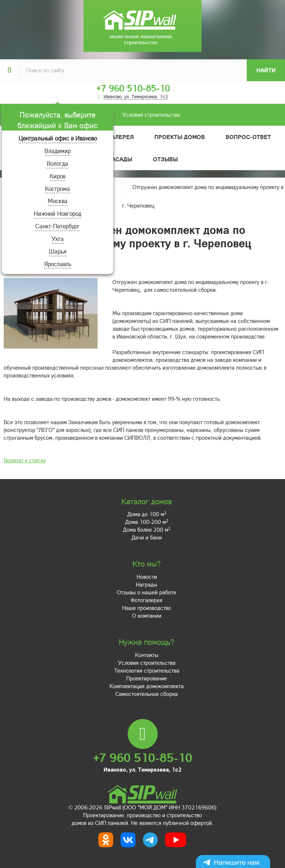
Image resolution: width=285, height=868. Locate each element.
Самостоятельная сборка (147, 694)
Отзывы (165, 159)
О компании (147, 615)
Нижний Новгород (58, 213)
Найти (266, 70)
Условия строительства (99, 115)
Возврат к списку (25, 460)
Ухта (58, 239)
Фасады (120, 159)
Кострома (58, 189)
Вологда (58, 163)
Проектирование (147, 678)
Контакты (147, 655)
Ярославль (58, 264)
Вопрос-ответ (248, 137)
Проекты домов (180, 137)
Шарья (58, 251)
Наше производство (147, 608)
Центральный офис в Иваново (58, 138)
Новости (147, 577)
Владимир (58, 151)
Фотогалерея (147, 600)
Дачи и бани (147, 537)
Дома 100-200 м (147, 522)
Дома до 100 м (147, 514)
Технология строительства (147, 670)
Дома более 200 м (147, 529)
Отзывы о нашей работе (147, 592)
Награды (147, 584)
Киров (58, 176)
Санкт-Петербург (58, 226)
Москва (58, 201)
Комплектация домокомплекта (147, 686)
